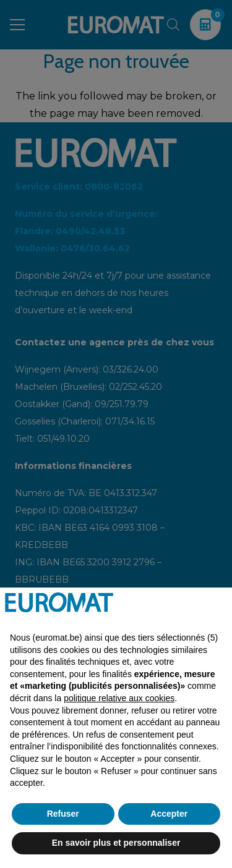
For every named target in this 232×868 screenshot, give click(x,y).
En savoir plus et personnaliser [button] (116, 843)
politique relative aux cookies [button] (119, 698)
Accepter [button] (169, 814)
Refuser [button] (63, 814)
